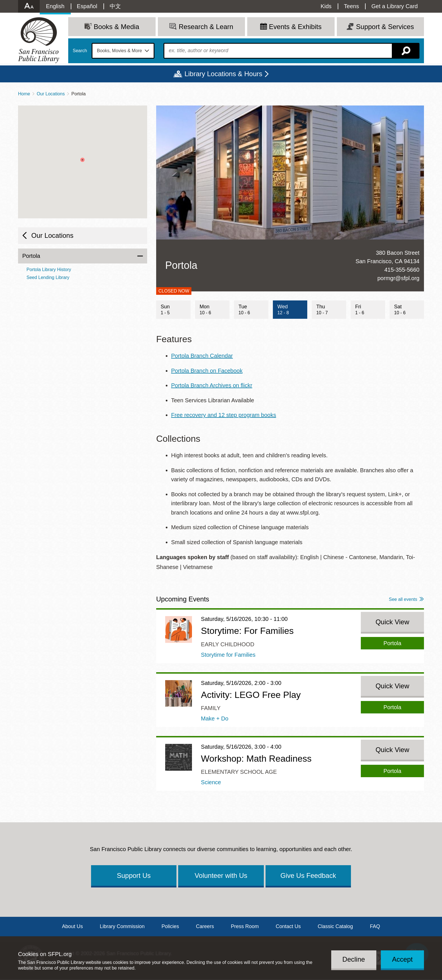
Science (211, 782)
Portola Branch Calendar (202, 356)
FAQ (375, 926)
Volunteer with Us (221, 875)
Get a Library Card (395, 6)
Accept (402, 959)
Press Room (245, 926)
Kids (326, 6)
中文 (115, 6)
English (55, 6)
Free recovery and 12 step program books (224, 415)
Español (87, 6)
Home (24, 94)
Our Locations (51, 94)
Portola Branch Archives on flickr (212, 385)
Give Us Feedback (308, 875)
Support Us (134, 875)
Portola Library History (49, 270)
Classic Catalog (335, 926)
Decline (354, 959)
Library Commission (122, 926)
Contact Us (288, 926)
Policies (170, 926)
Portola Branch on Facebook (207, 371)
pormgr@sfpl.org (398, 278)
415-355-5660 (402, 270)
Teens (351, 6)
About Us (72, 926)
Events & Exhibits (295, 27)
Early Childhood (228, 644)
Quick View (392, 622)
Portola (31, 256)
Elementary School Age (239, 772)
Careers (205, 926)
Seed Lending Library (48, 277)
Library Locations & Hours (223, 74)
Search (80, 51)
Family (211, 708)
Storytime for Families (228, 655)
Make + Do (215, 718)
